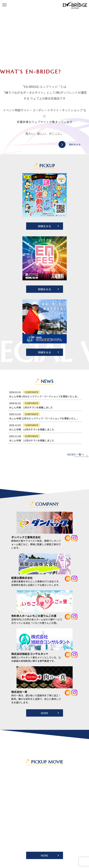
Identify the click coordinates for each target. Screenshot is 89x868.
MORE (44, 713)
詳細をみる (45, 226)
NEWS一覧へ (76, 454)
